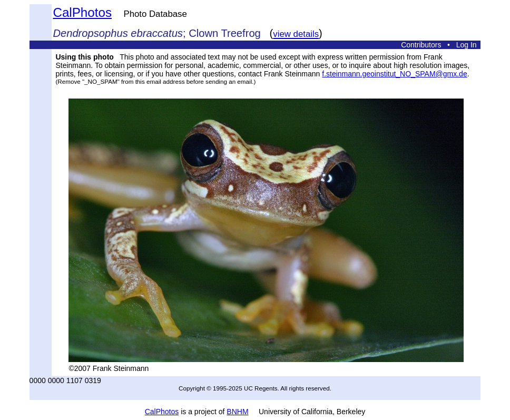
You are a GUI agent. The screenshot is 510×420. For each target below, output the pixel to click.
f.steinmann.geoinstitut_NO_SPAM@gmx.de (394, 74)
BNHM (237, 412)
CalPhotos (82, 12)
